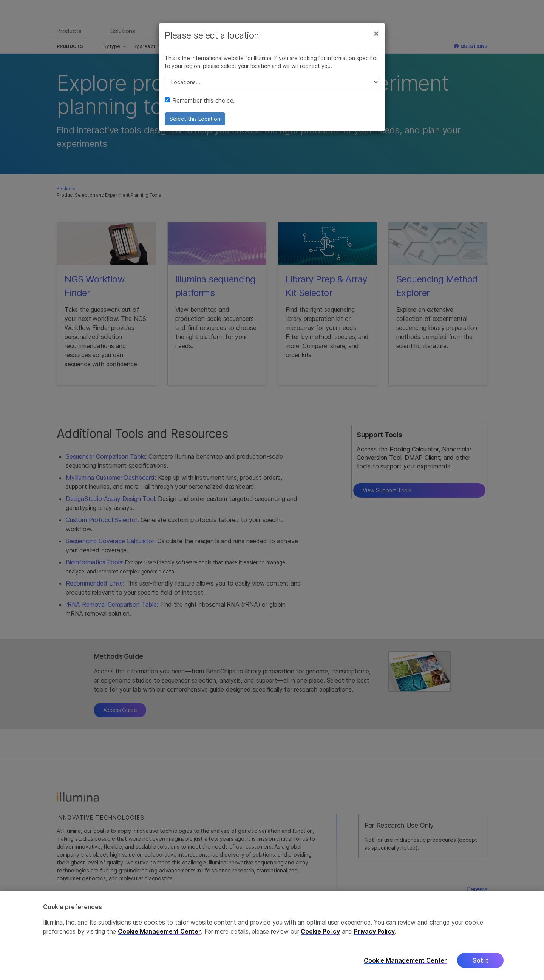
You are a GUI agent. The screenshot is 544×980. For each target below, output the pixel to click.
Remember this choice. (200, 100)
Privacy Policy (374, 938)
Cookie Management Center (159, 938)
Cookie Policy (320, 938)
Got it (480, 967)
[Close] (376, 33)
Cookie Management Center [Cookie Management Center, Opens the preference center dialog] (405, 967)
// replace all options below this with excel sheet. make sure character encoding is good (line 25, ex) (272, 82)
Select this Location (195, 119)
